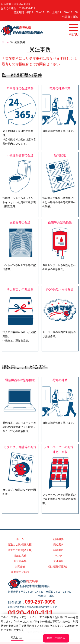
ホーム (6, 42)
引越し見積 (20, 556)
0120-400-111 (27, 8)
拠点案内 (58, 545)
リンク (58, 556)
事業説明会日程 (20, 572)
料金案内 (58, 550)
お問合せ (20, 567)
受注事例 (58, 561)
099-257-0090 (22, 4)
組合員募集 (20, 561)
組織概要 (58, 539)
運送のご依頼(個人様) (20, 545)
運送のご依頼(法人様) (20, 550)
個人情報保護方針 (58, 567)
